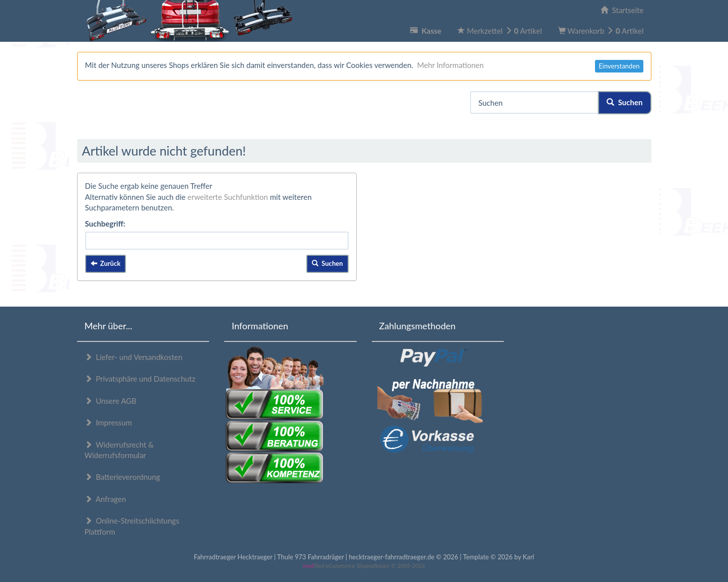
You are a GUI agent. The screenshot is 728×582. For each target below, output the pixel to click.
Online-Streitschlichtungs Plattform (132, 526)
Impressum (108, 422)
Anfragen (106, 499)
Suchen (624, 102)
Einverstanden (619, 66)
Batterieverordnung (122, 477)
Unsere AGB (111, 401)
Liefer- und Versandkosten (134, 357)
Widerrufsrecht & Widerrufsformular (119, 450)
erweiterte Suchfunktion (228, 197)
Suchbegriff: (105, 224)
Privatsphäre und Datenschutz (140, 379)
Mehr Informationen (450, 65)
